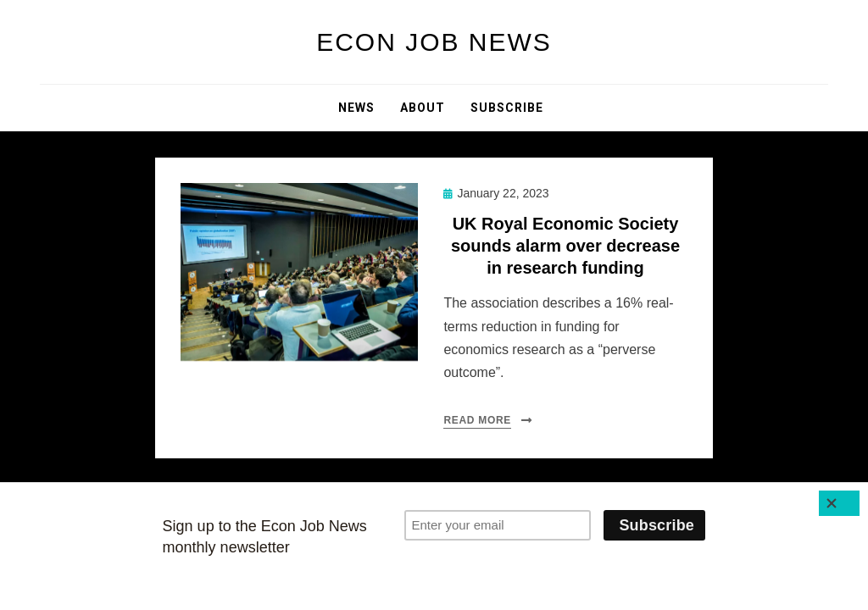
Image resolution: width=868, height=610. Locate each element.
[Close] (839, 503)
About (423, 108)
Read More (477, 420)
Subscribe (507, 108)
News (356, 108)
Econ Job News (434, 42)
